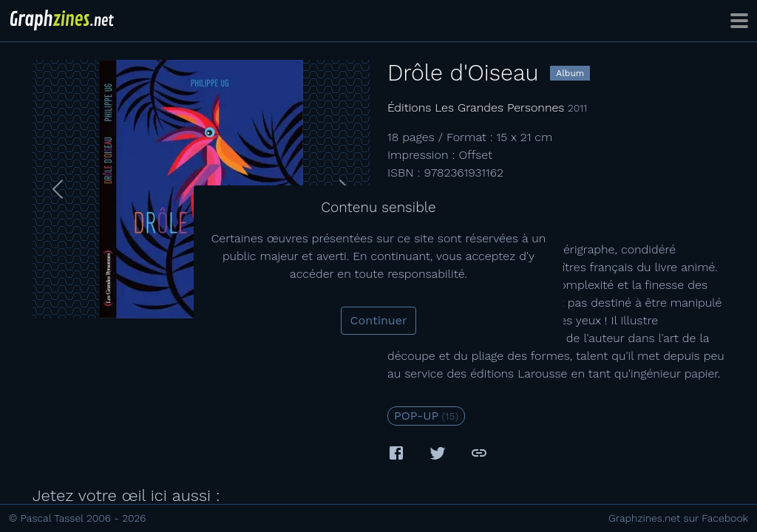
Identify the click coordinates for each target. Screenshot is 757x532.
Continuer (379, 320)
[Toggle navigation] (739, 21)
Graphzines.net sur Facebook (678, 518)
